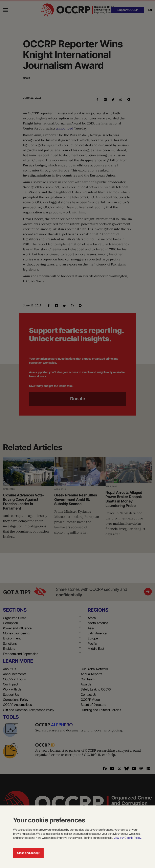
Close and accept (28, 853)
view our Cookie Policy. (128, 838)
